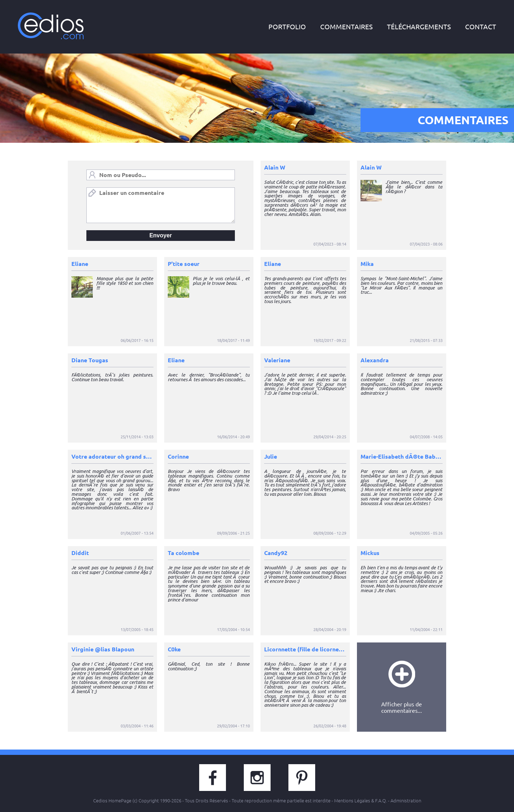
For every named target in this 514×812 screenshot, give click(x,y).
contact (481, 27)
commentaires (346, 27)
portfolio (287, 27)
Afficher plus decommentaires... (402, 687)
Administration (406, 801)
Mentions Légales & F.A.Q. (361, 801)
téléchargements (419, 27)
